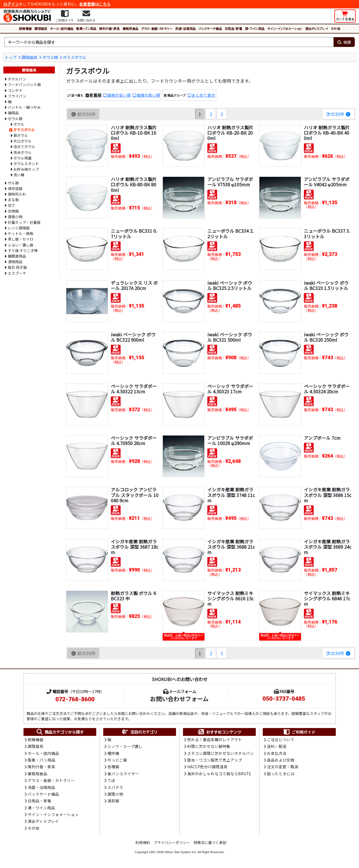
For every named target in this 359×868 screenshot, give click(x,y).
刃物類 (13, 211)
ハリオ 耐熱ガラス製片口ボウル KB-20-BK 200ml (230, 133)
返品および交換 (281, 760)
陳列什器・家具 (109, 28)
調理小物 (15, 217)
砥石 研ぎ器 (17, 267)
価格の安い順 (119, 95)
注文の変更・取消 (283, 767)
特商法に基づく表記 (210, 842)
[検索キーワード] (169, 42)
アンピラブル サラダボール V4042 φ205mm (327, 182)
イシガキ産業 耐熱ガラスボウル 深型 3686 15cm (328, 495)
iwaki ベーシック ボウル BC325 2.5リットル (230, 285)
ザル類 (13, 183)
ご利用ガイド (299, 732)
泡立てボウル (24, 147)
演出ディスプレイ (316, 28)
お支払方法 (277, 753)
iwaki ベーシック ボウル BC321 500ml (230, 337)
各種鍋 (113, 767)
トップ (11, 57)
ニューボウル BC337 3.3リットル (327, 233)
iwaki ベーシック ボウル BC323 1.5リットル (326, 285)
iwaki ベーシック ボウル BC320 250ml (326, 337)
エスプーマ (17, 273)
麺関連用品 (17, 256)
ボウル (19, 124)
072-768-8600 (75, 699)
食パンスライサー (123, 774)
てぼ (111, 780)
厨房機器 (25, 28)
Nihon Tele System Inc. (181, 852)
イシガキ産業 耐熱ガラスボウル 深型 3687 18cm (135, 547)
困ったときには (281, 774)
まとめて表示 (203, 95)
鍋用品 (13, 113)
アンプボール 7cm (322, 438)
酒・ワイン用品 (255, 28)
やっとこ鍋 (117, 760)
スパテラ (115, 787)
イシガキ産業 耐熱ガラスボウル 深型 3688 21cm (231, 547)
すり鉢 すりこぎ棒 (23, 250)
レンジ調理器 (19, 228)
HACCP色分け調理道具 (207, 767)
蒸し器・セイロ (21, 239)
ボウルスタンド (26, 164)
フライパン (17, 96)
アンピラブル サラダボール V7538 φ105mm (230, 182)
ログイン (11, 4)
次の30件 (338, 114)
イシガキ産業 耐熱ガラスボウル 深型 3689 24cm (328, 547)
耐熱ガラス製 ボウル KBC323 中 (133, 596)
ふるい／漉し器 (21, 245)
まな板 (13, 200)
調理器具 (41, 28)
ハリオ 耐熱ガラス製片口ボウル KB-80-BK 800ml (134, 184)
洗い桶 (19, 175)
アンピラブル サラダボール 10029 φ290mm (230, 440)
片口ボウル (23, 141)
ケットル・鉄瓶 (21, 233)
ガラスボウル (74, 57)
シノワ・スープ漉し (125, 746)
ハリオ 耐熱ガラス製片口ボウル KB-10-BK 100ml (134, 133)
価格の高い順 (148, 95)
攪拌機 (113, 753)
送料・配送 (277, 746)
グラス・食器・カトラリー (157, 28)
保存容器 (15, 188)
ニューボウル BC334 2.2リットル (230, 233)
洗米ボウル (23, 152)
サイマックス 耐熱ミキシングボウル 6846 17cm (327, 598)
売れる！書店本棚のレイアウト (215, 739)
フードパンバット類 (24, 85)
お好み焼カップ (26, 169)
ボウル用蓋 (23, 158)
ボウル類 (50, 57)
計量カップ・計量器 (24, 222)
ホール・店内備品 (62, 28)
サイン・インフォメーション (285, 28)
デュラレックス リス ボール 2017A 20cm (134, 285)
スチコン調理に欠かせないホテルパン (221, 753)
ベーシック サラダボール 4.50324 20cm (327, 389)
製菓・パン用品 (86, 28)
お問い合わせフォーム (179, 699)
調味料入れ (17, 194)
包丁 (11, 205)
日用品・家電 (233, 28)
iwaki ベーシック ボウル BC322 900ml (133, 337)
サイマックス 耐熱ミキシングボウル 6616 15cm (231, 598)
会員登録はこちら (95, 4)
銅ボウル (21, 135)
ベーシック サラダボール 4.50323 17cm (230, 389)
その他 (335, 28)
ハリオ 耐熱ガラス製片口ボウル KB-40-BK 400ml (327, 133)
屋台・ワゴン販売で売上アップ (215, 760)
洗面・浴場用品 (185, 28)
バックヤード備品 (210, 28)
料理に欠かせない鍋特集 (209, 746)
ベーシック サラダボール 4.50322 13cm (134, 389)
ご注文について (281, 739)
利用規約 (143, 842)
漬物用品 (15, 262)
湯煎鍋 (113, 801)
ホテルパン (17, 79)
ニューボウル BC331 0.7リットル (134, 233)
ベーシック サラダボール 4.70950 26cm (134, 440)
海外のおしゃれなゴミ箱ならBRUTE (219, 774)
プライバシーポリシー (172, 842)
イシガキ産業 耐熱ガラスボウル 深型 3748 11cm (231, 495)
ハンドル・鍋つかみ (24, 107)
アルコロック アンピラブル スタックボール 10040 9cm (135, 495)
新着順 (95, 95)
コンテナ (15, 90)
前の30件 (83, 114)
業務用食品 (131, 28)
